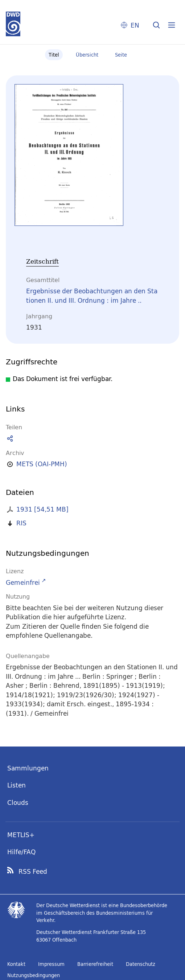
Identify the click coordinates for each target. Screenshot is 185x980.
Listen (17, 785)
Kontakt (16, 964)
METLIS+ (21, 835)
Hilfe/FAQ (21, 852)
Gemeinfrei (23, 582)
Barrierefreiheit (95, 964)
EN (135, 25)
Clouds (18, 803)
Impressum (51, 964)
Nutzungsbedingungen (34, 975)
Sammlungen (28, 768)
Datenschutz (141, 964)
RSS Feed (33, 872)
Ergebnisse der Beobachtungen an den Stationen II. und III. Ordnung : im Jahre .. (92, 296)
